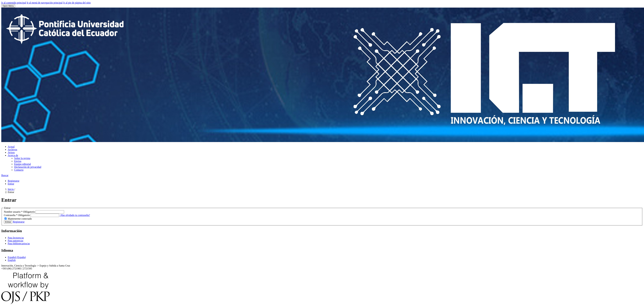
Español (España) (17, 257)
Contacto (19, 170)
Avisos (11, 152)
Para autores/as (15, 241)
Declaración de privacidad (28, 167)
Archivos (12, 150)
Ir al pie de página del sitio (77, 3)
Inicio (11, 189)
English (12, 260)
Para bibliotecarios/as (19, 244)
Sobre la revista (22, 158)
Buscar (5, 175)
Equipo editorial (23, 164)
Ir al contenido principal (14, 3)
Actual (11, 147)
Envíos (18, 161)
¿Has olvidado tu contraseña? (75, 215)
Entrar (11, 184)
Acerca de (13, 155)
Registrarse (14, 181)
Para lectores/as (16, 238)
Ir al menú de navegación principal (45, 3)
